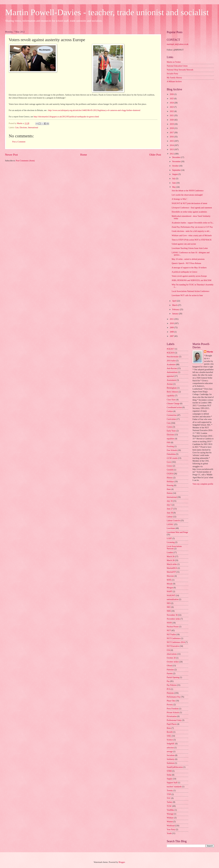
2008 (172, 332)
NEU (169, 607)
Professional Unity (174, 720)
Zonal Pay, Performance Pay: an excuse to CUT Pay (192, 227)
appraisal (170, 376)
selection (170, 748)
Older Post (155, 155)
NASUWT (171, 596)
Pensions (170, 693)
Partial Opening (173, 677)
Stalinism (170, 763)
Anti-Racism (172, 368)
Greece (170, 466)
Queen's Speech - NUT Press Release (186, 263)
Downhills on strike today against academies (189, 212)
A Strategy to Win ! (179, 199)
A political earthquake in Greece (184, 272)
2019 (172, 124)
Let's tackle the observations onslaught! (187, 195)
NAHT (169, 591)
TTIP (169, 794)
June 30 (170, 513)
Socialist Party (172, 74)
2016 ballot (171, 361)
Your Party (171, 830)
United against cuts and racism (184, 244)
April (175, 301)
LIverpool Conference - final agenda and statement (192, 208)
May (174, 187)
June (174, 183)
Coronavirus (172, 415)
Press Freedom (173, 709)
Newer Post (11, 155)
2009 (172, 328)
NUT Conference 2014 (176, 642)
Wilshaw (170, 818)
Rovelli (170, 732)
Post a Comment (19, 142)
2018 (172, 128)
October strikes (173, 662)
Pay (168, 681)
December (176, 157)
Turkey (170, 802)
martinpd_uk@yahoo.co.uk (178, 44)
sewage (170, 752)
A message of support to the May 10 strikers (189, 268)
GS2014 (170, 474)
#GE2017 (171, 349)
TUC (169, 798)
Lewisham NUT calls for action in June (187, 295)
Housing (170, 485)
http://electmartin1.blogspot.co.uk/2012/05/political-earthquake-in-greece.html (66, 117)
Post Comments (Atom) (25, 161)
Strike (169, 775)
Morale (170, 584)
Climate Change (173, 404)
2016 (172, 137)
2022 (172, 111)
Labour (170, 517)
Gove (169, 462)
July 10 (170, 501)
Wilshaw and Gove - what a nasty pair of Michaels (192, 235)
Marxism (170, 576)
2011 (172, 319)
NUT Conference (174, 638)
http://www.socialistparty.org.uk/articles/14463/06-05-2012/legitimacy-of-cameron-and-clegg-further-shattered (94, 110)
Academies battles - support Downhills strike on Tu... (193, 223)
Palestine (170, 670)
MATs (169, 580)
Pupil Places (172, 724)
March (175, 305)
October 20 (171, 658)
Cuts (17, 128)
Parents (170, 674)
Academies (171, 365)
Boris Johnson (172, 392)
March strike (172, 564)
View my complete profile (203, 484)
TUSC (169, 806)
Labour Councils (173, 521)
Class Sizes (171, 400)
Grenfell (170, 470)
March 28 (171, 560)
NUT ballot (171, 635)
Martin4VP (171, 572)
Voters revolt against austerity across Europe (189, 276)
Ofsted (169, 666)
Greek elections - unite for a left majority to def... (191, 231)
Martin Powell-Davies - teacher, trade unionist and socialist (107, 12)
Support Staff (172, 783)
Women (170, 822)
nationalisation (173, 599)
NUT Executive (173, 646)
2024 (172, 103)
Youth (169, 833)
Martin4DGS (172, 568)
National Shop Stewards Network (180, 70)
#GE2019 (171, 353)
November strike (173, 619)
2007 (172, 336)
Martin (210, 352)
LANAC (170, 524)
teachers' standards (174, 787)
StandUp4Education (175, 767)
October (176, 166)
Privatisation (172, 716)
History (170, 478)
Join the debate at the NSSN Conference (188, 191)
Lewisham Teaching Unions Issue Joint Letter (190, 248)
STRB (169, 771)
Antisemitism (172, 372)
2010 (172, 323)
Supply (170, 779)
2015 (172, 141)
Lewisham (171, 528)
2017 (172, 133)
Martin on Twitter (174, 62)
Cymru (169, 427)
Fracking (170, 446)
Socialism (171, 755)
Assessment (171, 380)
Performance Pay (174, 697)
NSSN (169, 623)
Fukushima (171, 454)
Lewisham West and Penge (177, 532)
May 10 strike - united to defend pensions (188, 259)
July (174, 179)
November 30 (172, 615)
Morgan (170, 588)
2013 (172, 149)
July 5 (169, 505)
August (175, 174)
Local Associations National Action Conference (190, 291)
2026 (172, 94)
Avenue (170, 384)
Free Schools (172, 450)
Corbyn (170, 411)
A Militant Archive (174, 82)
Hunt (169, 489)
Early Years (171, 431)
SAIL (169, 736)
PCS (169, 689)
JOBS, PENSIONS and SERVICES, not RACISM (191, 280)
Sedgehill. (171, 744)
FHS (169, 443)
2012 (172, 154)
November (177, 162)
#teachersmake (173, 357)
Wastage (170, 814)
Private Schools (173, 713)
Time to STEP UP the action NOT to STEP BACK (192, 240)
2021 (172, 115)
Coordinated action (174, 407)
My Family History (174, 78)
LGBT (169, 538)
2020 (172, 120)
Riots (169, 728)
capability (171, 396)
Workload (171, 826)
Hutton (169, 493)
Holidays (170, 482)
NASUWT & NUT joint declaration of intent (189, 203)
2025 (172, 99)
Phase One (171, 701)
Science (170, 740)
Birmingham (172, 388)
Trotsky (170, 791)
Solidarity (171, 759)
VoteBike (170, 810)
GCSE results (172, 458)
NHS (169, 611)
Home (84, 155)
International (33, 128)
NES (169, 603)
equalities (171, 439)
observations (172, 654)
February (176, 309)
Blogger (122, 862)
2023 (172, 107)
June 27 (170, 509)
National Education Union (177, 66)
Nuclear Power (173, 627)
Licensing (171, 542)
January (175, 314)
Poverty (170, 705)
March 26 (171, 557)
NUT (169, 630)
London (170, 553)
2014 (172, 145)
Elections (23, 128)
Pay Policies (172, 685)
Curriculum (171, 419)
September (177, 170)
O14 (168, 650)
